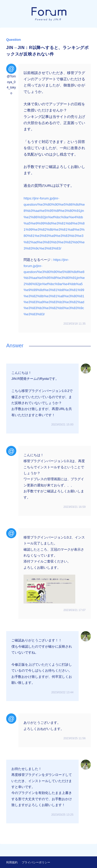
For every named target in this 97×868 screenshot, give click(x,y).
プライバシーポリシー (36, 862)
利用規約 (12, 862)
